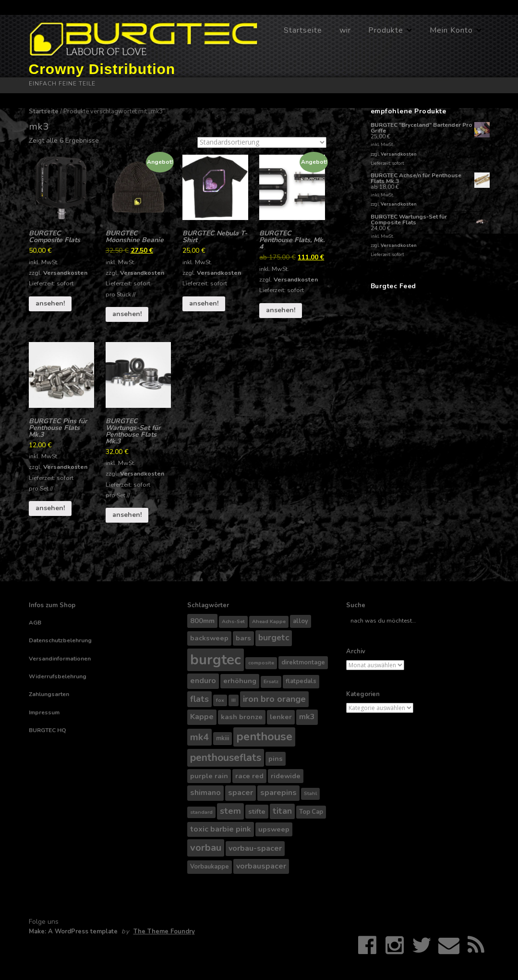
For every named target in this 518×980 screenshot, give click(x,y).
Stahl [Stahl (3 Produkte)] (310, 793)
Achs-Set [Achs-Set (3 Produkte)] (233, 621)
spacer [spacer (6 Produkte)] (241, 793)
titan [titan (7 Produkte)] (282, 811)
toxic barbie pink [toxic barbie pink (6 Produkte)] (221, 829)
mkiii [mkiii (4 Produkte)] (223, 738)
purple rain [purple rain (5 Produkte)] (209, 776)
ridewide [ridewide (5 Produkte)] (286, 776)
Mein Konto (451, 30)
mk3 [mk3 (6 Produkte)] (307, 717)
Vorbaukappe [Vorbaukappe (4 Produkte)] (210, 867)
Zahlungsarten (49, 694)
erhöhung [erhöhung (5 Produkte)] (240, 681)
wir (345, 30)
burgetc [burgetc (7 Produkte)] (274, 638)
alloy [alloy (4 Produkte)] (301, 621)
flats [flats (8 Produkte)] (199, 699)
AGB (35, 623)
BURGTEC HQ (48, 730)
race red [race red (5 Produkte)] (249, 776)
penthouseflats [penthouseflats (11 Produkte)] (226, 758)
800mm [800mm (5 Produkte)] (202, 621)
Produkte (386, 30)
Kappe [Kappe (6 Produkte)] (202, 717)
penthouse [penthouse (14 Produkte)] (264, 736)
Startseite (303, 30)
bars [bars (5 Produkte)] (243, 638)
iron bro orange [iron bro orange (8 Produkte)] (274, 699)
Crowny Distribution (102, 69)
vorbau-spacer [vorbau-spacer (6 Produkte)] (255, 848)
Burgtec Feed (393, 286)
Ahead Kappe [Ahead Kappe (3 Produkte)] (269, 621)
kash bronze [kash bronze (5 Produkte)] (242, 717)
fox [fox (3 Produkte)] (220, 700)
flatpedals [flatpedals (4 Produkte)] (301, 681)
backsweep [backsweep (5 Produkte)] (209, 638)
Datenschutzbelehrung (60, 640)
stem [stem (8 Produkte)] (230, 811)
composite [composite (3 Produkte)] (261, 663)
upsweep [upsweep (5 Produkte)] (274, 829)
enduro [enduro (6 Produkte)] (203, 681)
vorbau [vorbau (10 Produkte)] (206, 848)
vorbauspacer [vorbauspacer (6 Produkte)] (261, 866)
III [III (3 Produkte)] (234, 700)
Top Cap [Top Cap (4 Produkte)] (311, 812)
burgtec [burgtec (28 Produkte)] (216, 660)
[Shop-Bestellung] (262, 142)
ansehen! (50, 303)
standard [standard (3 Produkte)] (201, 812)
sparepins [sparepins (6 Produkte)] (278, 793)
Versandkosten (65, 273)
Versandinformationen (60, 659)
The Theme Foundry (164, 931)
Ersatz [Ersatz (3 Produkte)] (271, 681)
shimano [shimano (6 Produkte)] (205, 793)
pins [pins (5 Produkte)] (276, 759)
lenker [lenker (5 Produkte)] (281, 717)
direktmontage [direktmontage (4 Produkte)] (303, 662)
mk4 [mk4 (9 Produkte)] (199, 737)
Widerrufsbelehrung (58, 676)
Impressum (44, 712)
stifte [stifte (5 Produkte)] (257, 811)
